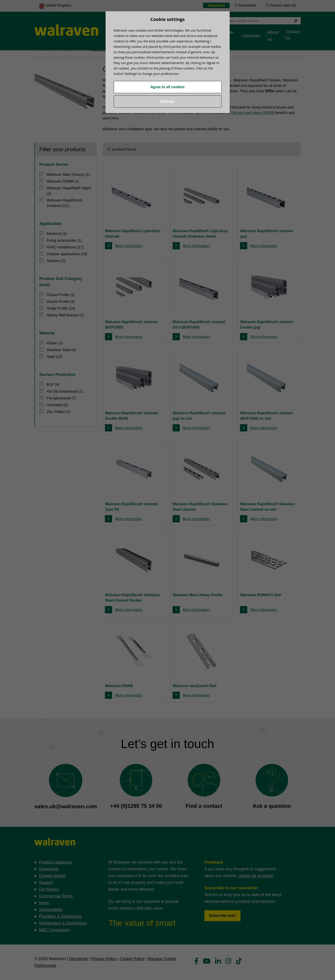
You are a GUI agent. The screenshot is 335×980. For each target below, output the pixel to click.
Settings (167, 101)
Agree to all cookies (167, 87)
